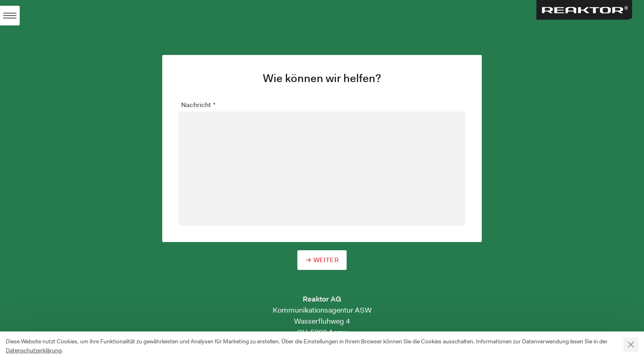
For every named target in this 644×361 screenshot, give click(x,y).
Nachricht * (198, 105)
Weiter (326, 260)
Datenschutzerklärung (34, 350)
